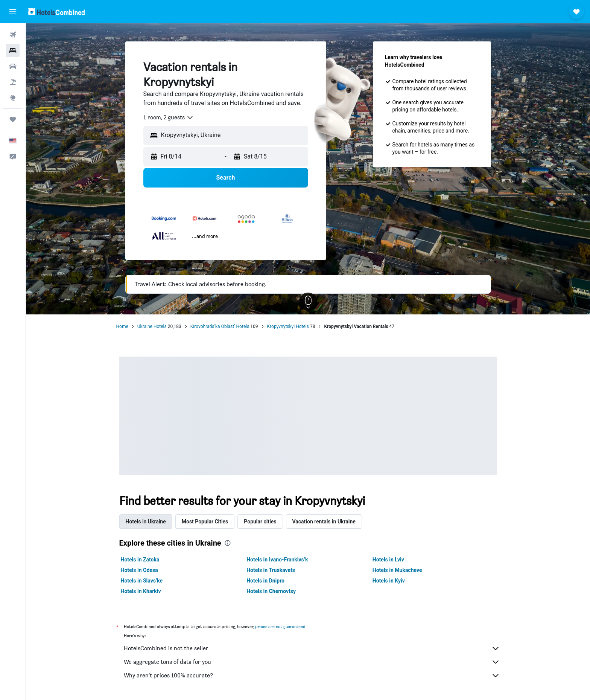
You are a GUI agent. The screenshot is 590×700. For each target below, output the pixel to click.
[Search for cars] (13, 66)
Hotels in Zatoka (140, 560)
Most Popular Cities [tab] (205, 522)
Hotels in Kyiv (389, 581)
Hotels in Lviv (388, 560)
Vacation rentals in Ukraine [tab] (324, 522)
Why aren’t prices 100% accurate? (312, 676)
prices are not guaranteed (280, 626)
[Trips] (13, 119)
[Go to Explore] (13, 98)
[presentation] (228, 543)
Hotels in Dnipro (265, 581)
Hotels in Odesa (139, 570)
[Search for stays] (13, 50)
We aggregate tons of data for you (312, 662)
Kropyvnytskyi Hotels (288, 326)
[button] (13, 12)
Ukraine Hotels (152, 326)
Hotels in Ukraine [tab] (146, 522)
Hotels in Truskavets (271, 570)
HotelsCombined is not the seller (312, 648)
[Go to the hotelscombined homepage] (56, 11)
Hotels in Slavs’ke (142, 581)
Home (122, 326)
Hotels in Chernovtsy (271, 591)
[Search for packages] (13, 82)
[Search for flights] (13, 35)
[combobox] (169, 117)
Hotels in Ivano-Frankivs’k (277, 560)
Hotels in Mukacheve (397, 570)
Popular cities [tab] (260, 522)
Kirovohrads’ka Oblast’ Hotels (220, 326)
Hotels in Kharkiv (141, 591)
